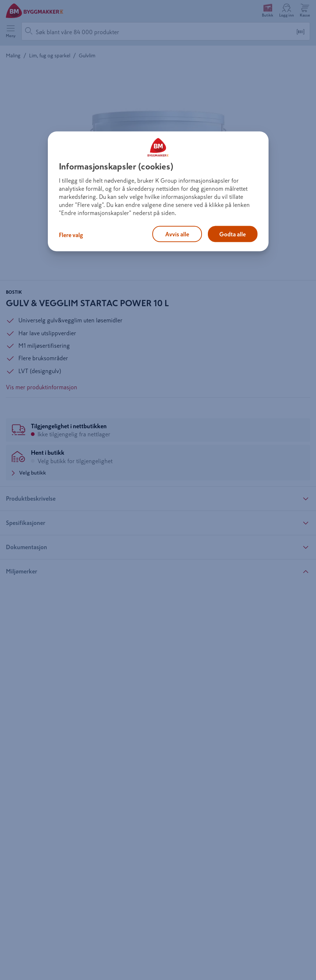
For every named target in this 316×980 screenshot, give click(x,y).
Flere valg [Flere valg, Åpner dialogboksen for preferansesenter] (71, 235)
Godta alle (232, 234)
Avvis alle (177, 234)
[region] (158, 192)
